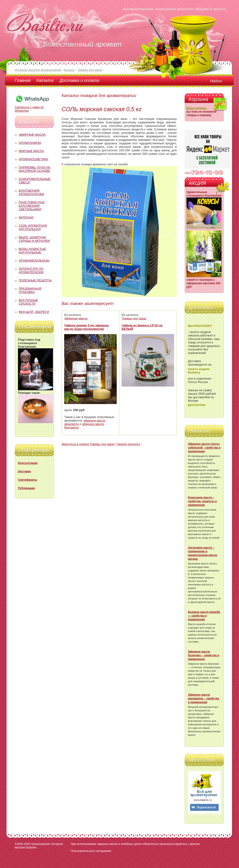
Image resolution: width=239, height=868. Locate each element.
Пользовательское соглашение (91, 851)
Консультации (28, 463)
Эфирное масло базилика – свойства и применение (204, 655)
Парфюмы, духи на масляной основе (35, 169)
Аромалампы (30, 143)
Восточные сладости (28, 302)
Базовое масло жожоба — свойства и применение (204, 616)
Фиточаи (26, 217)
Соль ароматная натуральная (33, 227)
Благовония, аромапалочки (31, 192)
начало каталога (128, 444)
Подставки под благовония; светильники (32, 206)
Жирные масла (31, 151)
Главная (23, 80)
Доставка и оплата (79, 80)
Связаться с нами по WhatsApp (32, 107)
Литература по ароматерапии (31, 270)
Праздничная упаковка (30, 290)
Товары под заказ (134, 318)
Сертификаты (28, 480)
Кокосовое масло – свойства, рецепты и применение (202, 501)
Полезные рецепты (35, 280)
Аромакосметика (33, 159)
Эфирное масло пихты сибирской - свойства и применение (204, 448)
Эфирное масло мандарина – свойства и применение (204, 699)
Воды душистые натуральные (32, 251)
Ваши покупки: (197, 108)
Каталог (45, 80)
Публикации (26, 488)
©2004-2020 (22, 844)
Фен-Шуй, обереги (34, 312)
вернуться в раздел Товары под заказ (88, 444)
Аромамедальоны (34, 261)
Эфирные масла (32, 135)
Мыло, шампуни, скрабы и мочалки (34, 239)
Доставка (24, 471)
